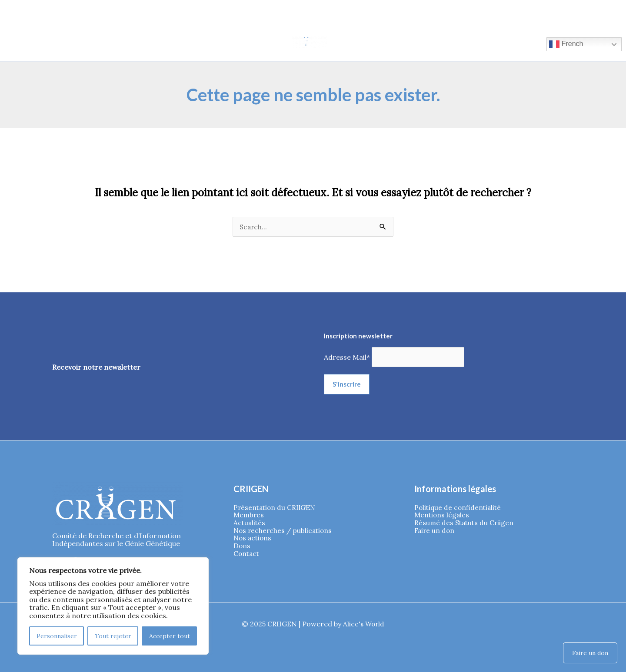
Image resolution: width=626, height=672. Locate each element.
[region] (113, 606)
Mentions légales (443, 516)
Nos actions (253, 540)
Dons (242, 548)
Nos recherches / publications (284, 532)
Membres (249, 516)
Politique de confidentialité (459, 508)
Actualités (250, 523)
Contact (247, 556)
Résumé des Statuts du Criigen (465, 523)
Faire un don (435, 532)
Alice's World (364, 624)
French (557, 44)
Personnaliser (57, 636)
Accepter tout (170, 636)
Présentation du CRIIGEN (276, 508)
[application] (95, 40)
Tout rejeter (113, 636)
